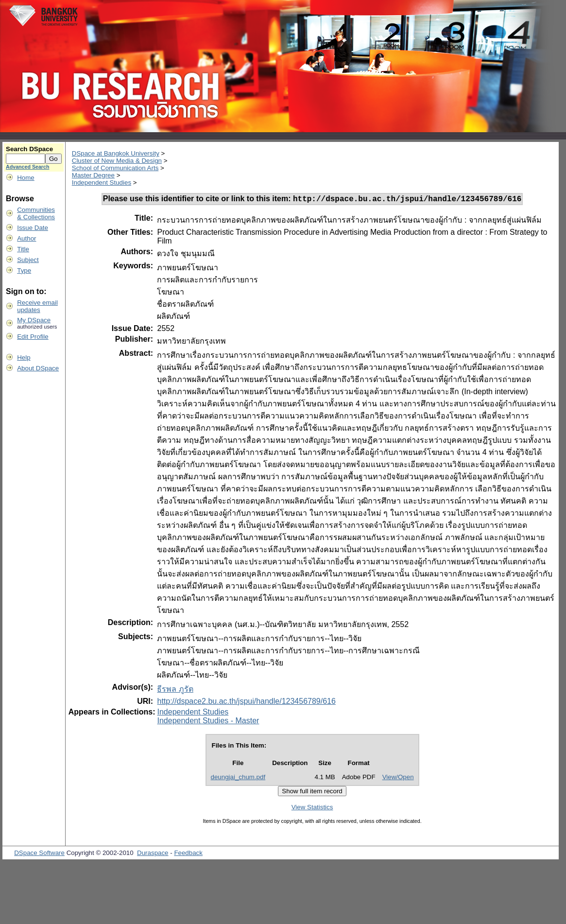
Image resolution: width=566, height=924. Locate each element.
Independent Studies (102, 183)
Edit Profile (33, 337)
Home (26, 178)
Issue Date (33, 228)
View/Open (398, 778)
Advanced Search (27, 167)
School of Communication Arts (115, 168)
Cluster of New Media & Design (117, 161)
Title (23, 249)
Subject (28, 260)
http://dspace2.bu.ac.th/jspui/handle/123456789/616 (246, 703)
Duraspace (153, 854)
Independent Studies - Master (208, 722)
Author (26, 238)
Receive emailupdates (37, 306)
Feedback (188, 854)
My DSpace (34, 320)
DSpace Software (39, 854)
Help (24, 357)
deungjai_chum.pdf (238, 778)
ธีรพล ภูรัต (175, 690)
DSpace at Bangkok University (116, 153)
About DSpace (38, 368)
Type (24, 270)
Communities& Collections (36, 213)
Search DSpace (29, 149)
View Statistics (312, 809)
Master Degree (93, 175)
